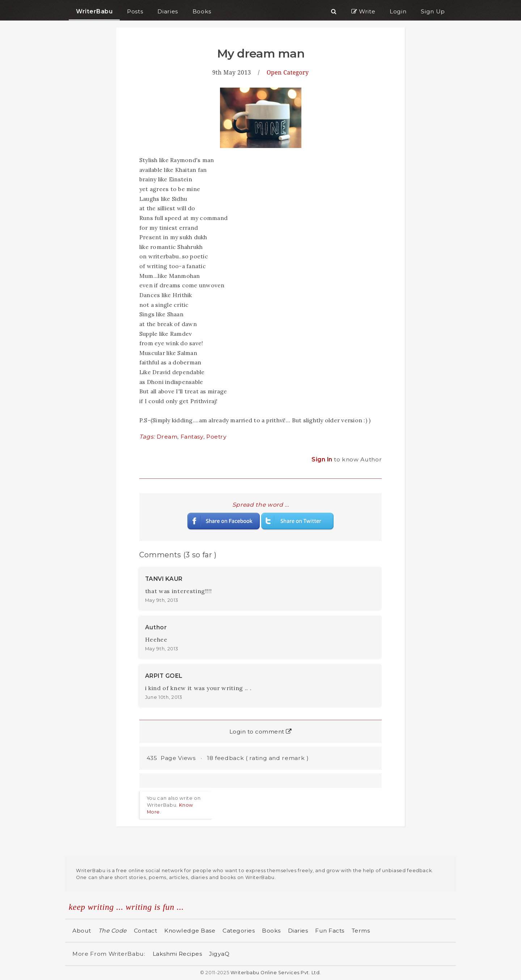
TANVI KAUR (164, 579)
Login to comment (261, 732)
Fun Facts (330, 931)
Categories (239, 931)
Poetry (216, 437)
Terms (361, 931)
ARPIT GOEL (164, 676)
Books (271, 931)
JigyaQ (219, 954)
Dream (167, 437)
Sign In (323, 459)
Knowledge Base (190, 931)
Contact (146, 931)
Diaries (298, 931)
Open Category (288, 72)
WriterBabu (94, 11)
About (82, 931)
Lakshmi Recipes (177, 954)
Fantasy (192, 437)
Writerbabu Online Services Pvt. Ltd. (276, 973)
